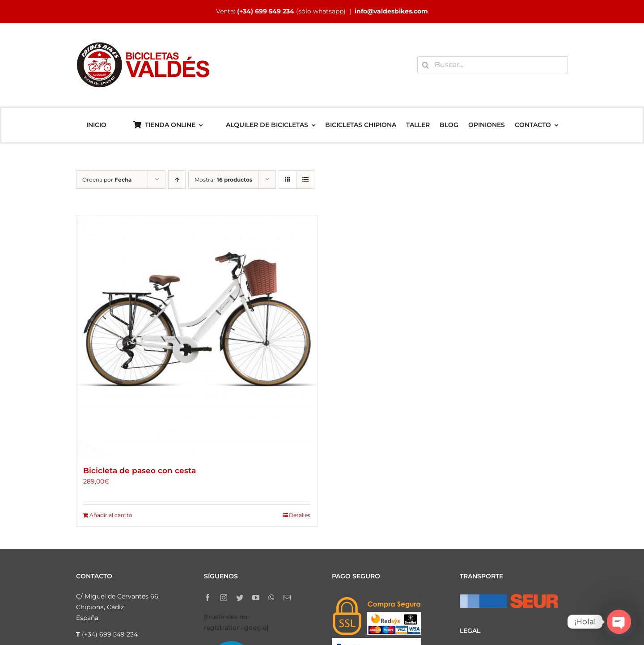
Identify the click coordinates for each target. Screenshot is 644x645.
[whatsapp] (271, 598)
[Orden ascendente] (177, 180)
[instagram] (224, 598)
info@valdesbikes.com (391, 11)
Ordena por (107, 180)
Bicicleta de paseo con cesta (140, 471)
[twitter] (240, 598)
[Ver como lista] (305, 180)
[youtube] (256, 598)
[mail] (287, 598)
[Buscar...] (493, 65)
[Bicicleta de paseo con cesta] (197, 336)
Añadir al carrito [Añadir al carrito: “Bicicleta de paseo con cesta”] (111, 515)
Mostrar (223, 180)
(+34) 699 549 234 (266, 11)
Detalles (300, 515)
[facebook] (208, 598)
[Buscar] (426, 65)
